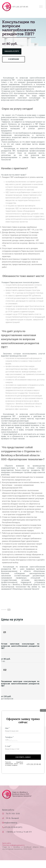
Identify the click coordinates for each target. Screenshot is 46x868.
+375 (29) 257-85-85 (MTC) (13, 827)
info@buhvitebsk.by (11, 823)
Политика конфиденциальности (13, 845)
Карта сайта (6, 843)
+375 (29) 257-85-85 (20, 7)
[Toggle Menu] (41, 7)
